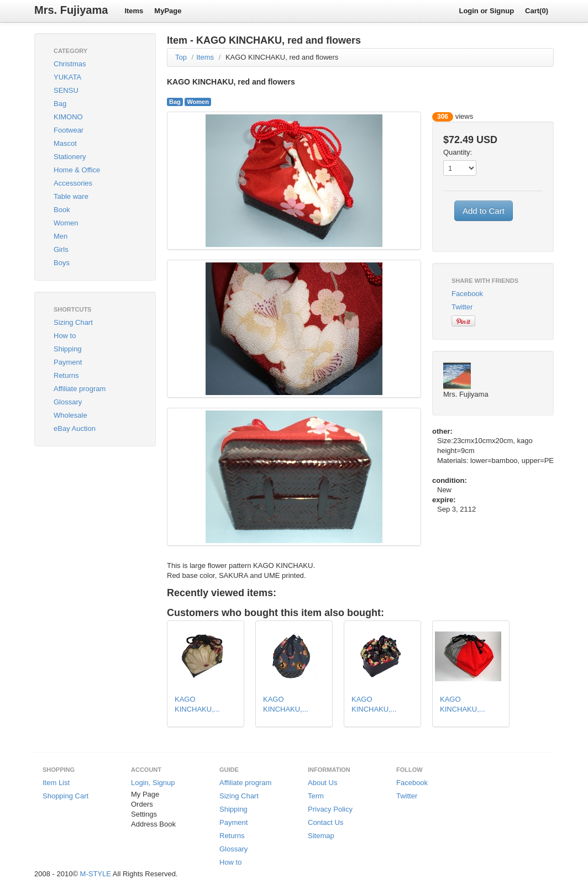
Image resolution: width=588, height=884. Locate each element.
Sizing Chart (73, 322)
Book (62, 210)
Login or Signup (486, 11)
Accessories (73, 183)
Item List (56, 783)
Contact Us (326, 822)
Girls (61, 249)
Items (134, 11)
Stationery (70, 157)
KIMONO (68, 117)
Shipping (68, 349)
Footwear (69, 130)
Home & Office (77, 170)
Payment (68, 362)
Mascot (65, 143)
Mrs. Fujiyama (71, 10)
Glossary (68, 402)
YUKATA (67, 77)
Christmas (70, 64)
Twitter (462, 307)
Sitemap (321, 836)
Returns (66, 375)
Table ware (71, 196)
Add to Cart (484, 211)
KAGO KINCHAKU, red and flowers (282, 57)
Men (61, 236)
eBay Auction (75, 428)
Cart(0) (537, 11)
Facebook (467, 294)
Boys (62, 263)
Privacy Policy (330, 809)
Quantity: (458, 152)
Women (66, 223)
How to (65, 336)
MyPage (168, 11)
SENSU (66, 90)
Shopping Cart (65, 796)
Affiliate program (80, 389)
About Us (322, 783)
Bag (60, 104)
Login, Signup (153, 783)
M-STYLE (96, 874)
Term (316, 796)
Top (181, 57)
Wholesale (70, 415)
